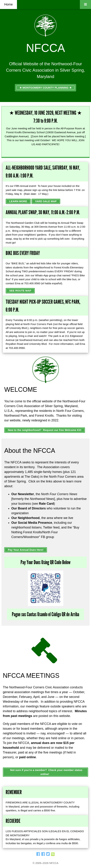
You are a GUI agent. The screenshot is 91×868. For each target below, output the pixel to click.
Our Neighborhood (25, 518)
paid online (27, 757)
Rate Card (46, 504)
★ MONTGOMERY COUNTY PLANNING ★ (45, 88)
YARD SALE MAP (46, 201)
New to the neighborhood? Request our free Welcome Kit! (45, 430)
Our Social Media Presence (32, 523)
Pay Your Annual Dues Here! (26, 550)
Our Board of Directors (29, 508)
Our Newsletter (23, 494)
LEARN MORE (18, 201)
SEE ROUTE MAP (20, 291)
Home (8, 4)
